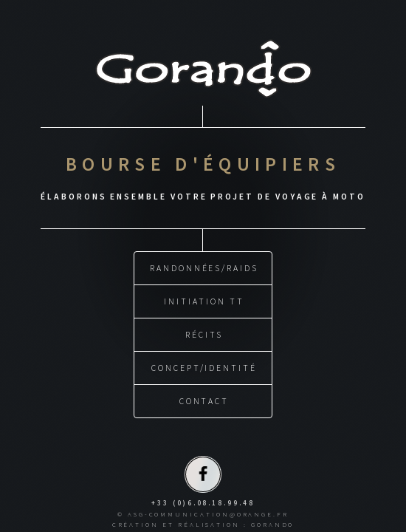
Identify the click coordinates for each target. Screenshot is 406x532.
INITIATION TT (204, 299)
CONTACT (204, 399)
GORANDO (273, 522)
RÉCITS (204, 332)
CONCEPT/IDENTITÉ (204, 365)
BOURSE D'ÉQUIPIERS (203, 163)
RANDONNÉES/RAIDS (204, 266)
